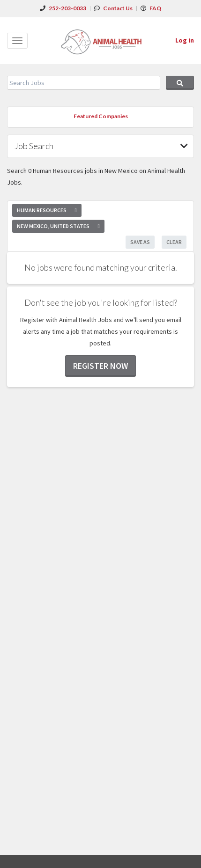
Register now (100, 366)
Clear (174, 242)
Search (180, 83)
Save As (140, 242)
